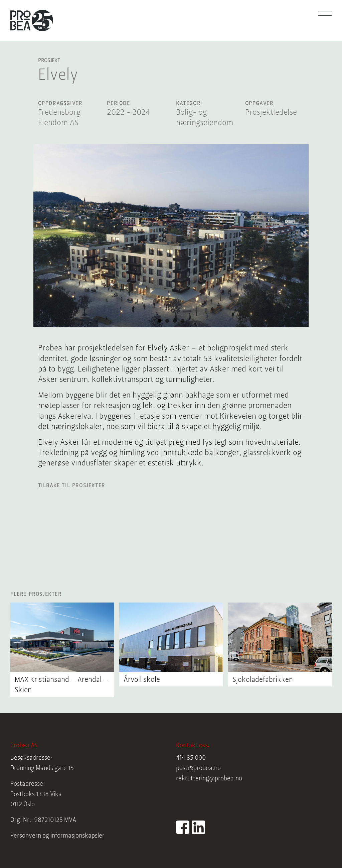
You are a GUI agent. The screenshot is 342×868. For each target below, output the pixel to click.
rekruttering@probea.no (209, 779)
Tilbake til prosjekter (72, 486)
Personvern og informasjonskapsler (57, 836)
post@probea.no (198, 769)
